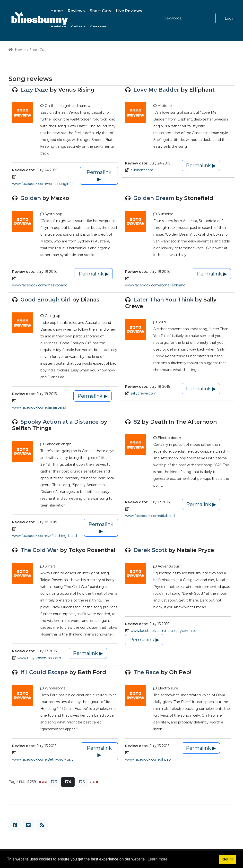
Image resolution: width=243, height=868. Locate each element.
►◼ (95, 782)
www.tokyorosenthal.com (39, 658)
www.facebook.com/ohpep (148, 759)
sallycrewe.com (143, 393)
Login (230, 18)
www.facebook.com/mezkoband (40, 285)
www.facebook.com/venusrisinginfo (42, 184)
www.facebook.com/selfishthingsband (44, 536)
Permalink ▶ (99, 176)
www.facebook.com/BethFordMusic (43, 759)
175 (82, 782)
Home (17, 50)
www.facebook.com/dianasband (39, 407)
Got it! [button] (227, 859)
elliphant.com (142, 170)
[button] (205, 18)
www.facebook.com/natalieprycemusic (163, 631)
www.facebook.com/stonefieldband (155, 285)
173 (54, 782)
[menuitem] (57, 10)
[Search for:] (188, 18)
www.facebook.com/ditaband (150, 516)
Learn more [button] (157, 859)
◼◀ (41, 782)
